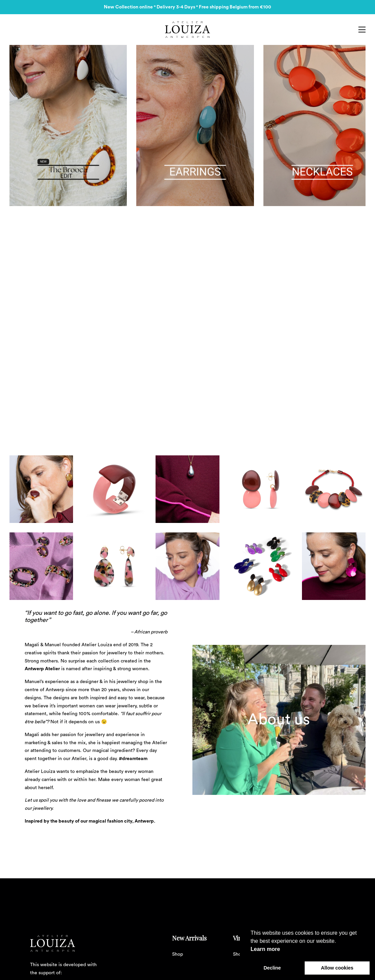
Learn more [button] (265, 949)
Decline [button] (272, 968)
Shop (178, 954)
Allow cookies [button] (337, 968)
